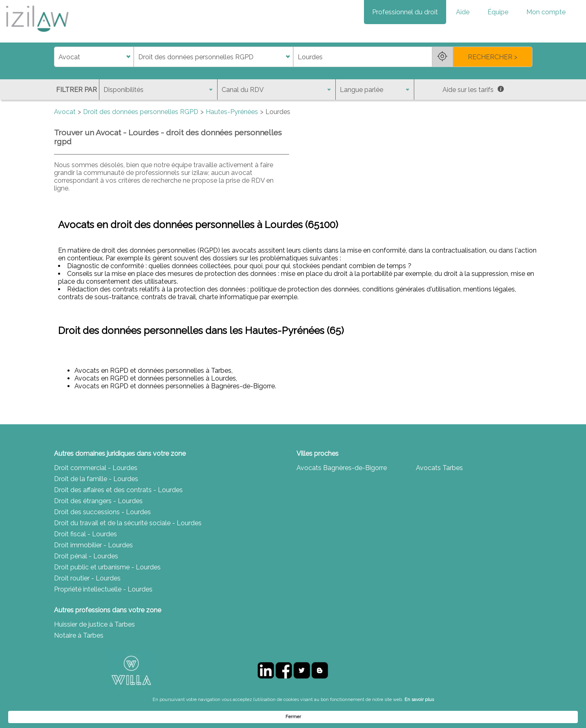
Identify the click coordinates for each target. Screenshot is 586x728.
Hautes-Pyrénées (232, 112)
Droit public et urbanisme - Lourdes (107, 567)
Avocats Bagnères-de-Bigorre (342, 468)
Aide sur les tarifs (473, 90)
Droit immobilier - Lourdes (93, 545)
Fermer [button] (461, 716)
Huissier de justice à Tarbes (94, 624)
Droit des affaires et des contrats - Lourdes (118, 490)
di (57, 57)
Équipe (498, 12)
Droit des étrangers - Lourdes (98, 501)
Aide (463, 12)
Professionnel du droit (405, 12)
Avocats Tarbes (439, 468)
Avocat (65, 112)
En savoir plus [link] (376, 716)
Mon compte (546, 12)
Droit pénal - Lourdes (86, 556)
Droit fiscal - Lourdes (85, 534)
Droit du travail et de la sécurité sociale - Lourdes (128, 523)
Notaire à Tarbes (79, 635)
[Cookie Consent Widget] (293, 717)
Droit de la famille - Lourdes (96, 479)
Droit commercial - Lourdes (96, 468)
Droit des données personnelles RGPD (141, 112)
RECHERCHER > (493, 57)
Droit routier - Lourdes (87, 578)
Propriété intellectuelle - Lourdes (103, 589)
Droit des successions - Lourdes (102, 512)
